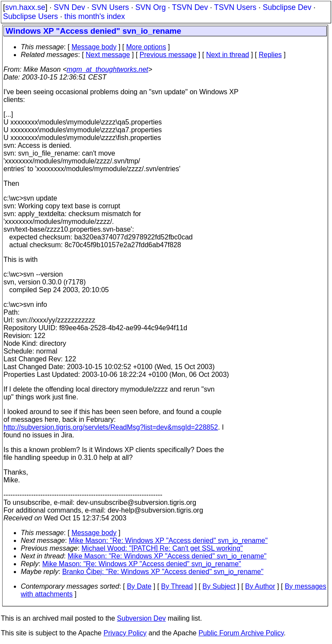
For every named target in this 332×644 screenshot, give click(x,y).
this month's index (95, 16)
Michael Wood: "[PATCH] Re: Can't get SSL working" (162, 548)
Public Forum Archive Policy (241, 633)
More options (146, 47)
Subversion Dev (142, 618)
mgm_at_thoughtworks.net (107, 69)
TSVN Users (235, 7)
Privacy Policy (125, 633)
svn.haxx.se (25, 7)
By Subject (219, 586)
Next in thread (228, 55)
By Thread (177, 586)
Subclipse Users (30, 16)
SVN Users (110, 7)
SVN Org (150, 7)
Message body (94, 47)
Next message (108, 55)
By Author (260, 586)
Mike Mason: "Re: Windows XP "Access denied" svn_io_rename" (168, 540)
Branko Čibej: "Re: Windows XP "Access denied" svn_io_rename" (163, 572)
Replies (270, 55)
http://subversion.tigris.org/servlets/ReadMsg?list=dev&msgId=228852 (111, 427)
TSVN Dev (190, 7)
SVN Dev (69, 7)
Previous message (168, 55)
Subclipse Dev (287, 7)
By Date (139, 586)
